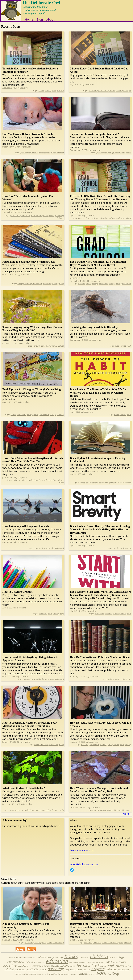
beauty (50, 959)
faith (121, 944)
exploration (83, 964)
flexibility (102, 964)
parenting (59, 217)
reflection (47, 285)
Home (30, 21)
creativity (43, 615)
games (115, 964)
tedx (47, 976)
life (130, 92)
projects (98, 970)
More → (127, 815)
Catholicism (13, 959)
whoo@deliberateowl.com (84, 866)
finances (95, 964)
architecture (28, 959)
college (95, 220)
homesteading (60, 967)
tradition (88, 944)
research (19, 812)
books (41, 92)
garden (122, 963)
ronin (122, 681)
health (29, 967)
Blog (41, 21)
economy (41, 964)
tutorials (73, 976)
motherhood (45, 154)
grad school (103, 92)
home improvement (41, 967)
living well (43, 482)
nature (43, 971)
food (109, 963)
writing (48, 92)
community (59, 944)
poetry (72, 971)
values (51, 217)
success (116, 615)
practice (38, 681)
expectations (73, 964)
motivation (37, 285)
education (93, 92)
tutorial (60, 92)
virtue (91, 975)
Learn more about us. (82, 852)
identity (109, 615)
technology (40, 976)
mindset (44, 746)
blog (47, 347)
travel (60, 975)
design (34, 964)
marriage (128, 967)
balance (119, 92)
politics (79, 971)
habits (123, 416)
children (60, 154)
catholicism (113, 944)
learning (28, 285)
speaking (25, 976)
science (60, 482)
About (52, 21)
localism (119, 967)
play (52, 550)
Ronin (117, 154)
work (54, 92)
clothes (112, 959)
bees (56, 959)
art (34, 959)
